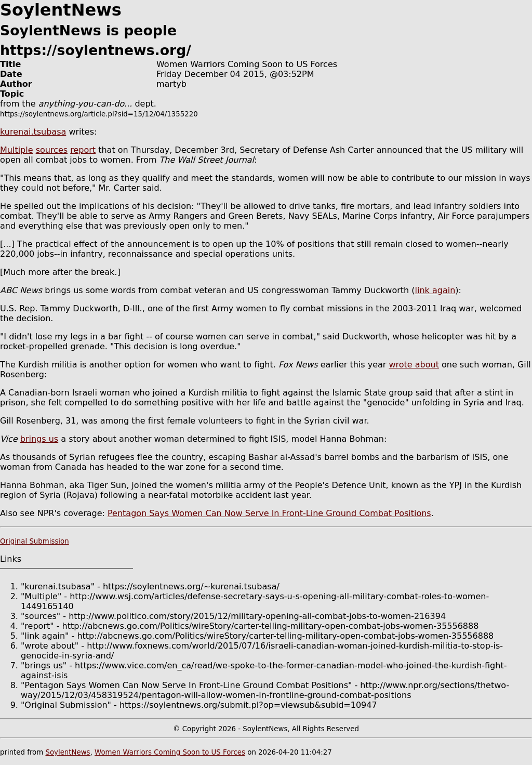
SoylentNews (68, 752)
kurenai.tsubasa (33, 132)
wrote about (414, 365)
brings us (39, 439)
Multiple (17, 150)
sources (52, 150)
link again (435, 290)
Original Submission (35, 541)
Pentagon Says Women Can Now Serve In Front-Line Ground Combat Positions (269, 513)
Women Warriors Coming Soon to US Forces (170, 752)
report (83, 150)
